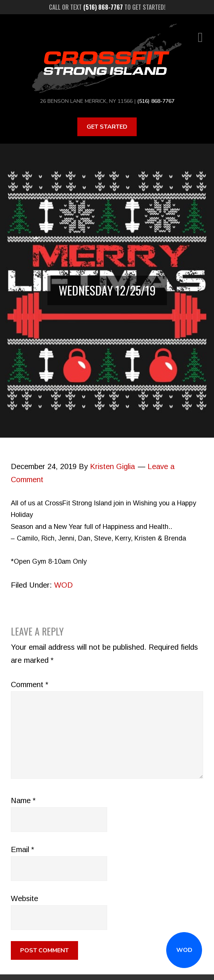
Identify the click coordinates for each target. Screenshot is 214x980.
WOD (184, 950)
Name (23, 800)
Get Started (107, 127)
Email (22, 849)
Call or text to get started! (107, 7)
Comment (30, 685)
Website (24, 898)
